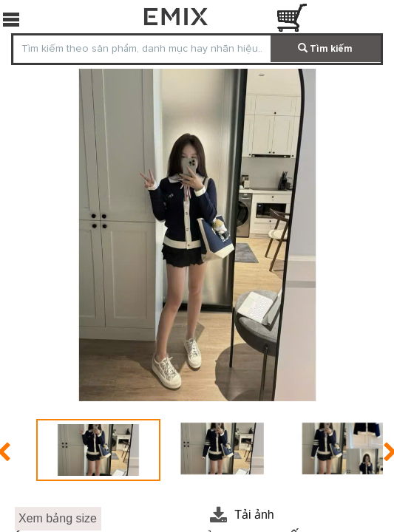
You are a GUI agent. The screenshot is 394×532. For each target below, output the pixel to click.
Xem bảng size (58, 518)
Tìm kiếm (325, 49)
